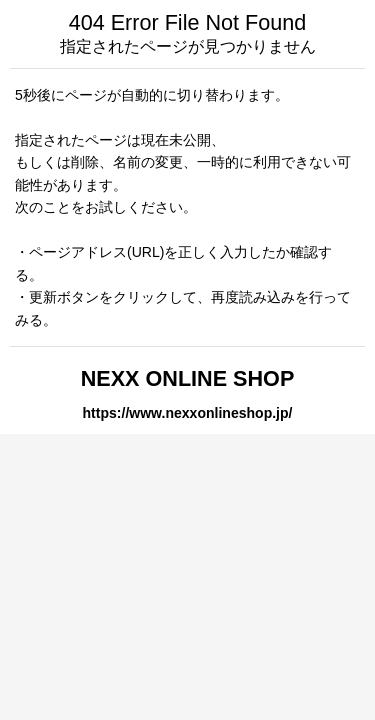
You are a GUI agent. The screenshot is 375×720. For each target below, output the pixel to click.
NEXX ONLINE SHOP (188, 378)
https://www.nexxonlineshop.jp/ (188, 413)
